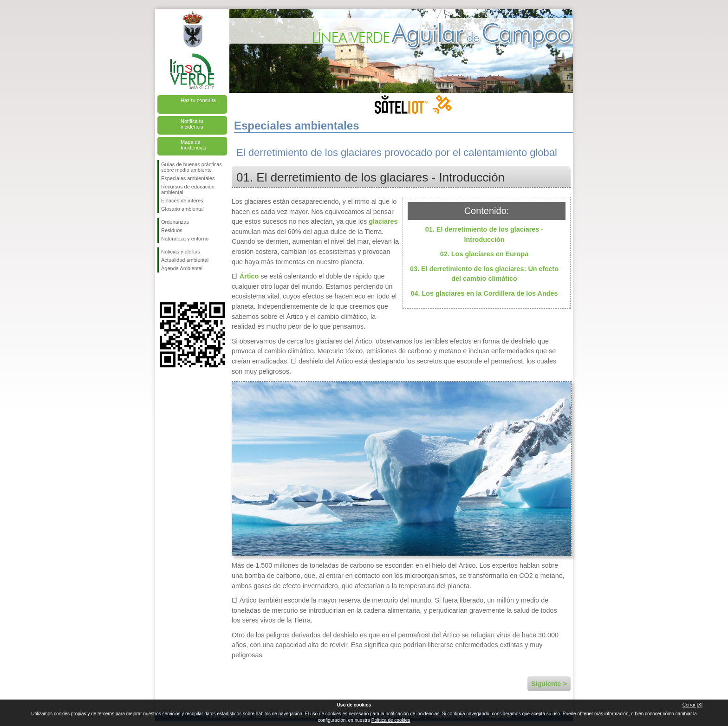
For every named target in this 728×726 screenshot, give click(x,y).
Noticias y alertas (181, 252)
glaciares (383, 221)
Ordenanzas (175, 222)
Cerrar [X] (692, 705)
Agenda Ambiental (182, 268)
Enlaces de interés (182, 201)
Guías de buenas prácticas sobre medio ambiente (192, 167)
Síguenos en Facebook (163, 287)
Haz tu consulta (198, 100)
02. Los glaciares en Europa (484, 254)
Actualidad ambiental (185, 260)
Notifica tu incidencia (192, 124)
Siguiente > (549, 684)
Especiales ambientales (188, 178)
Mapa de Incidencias (193, 145)
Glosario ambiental (182, 209)
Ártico (249, 276)
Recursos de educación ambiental (188, 189)
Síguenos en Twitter (178, 287)
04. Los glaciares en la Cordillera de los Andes (484, 293)
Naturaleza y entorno (185, 239)
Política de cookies (391, 720)
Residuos (172, 230)
